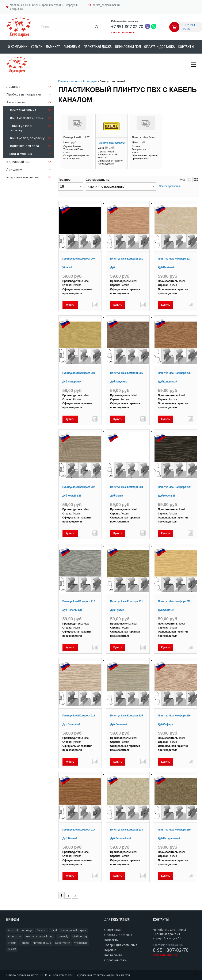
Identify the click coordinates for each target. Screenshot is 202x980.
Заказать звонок (123, 32)
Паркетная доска (98, 47)
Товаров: (65, 180)
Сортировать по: (98, 180)
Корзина (110, 950)
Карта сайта (113, 955)
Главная (63, 81)
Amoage (27, 930)
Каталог (75, 81)
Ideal (54, 930)
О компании (18, 47)
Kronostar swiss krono (40, 936)
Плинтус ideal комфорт (112, 143)
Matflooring (80, 936)
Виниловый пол (128, 47)
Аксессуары (90, 81)
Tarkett (24, 943)
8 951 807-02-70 (171, 950)
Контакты (186, 47)
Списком (190, 180)
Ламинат (53, 47)
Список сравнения (170, 186)
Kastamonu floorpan (73, 930)
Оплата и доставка (159, 47)
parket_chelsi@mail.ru (106, 5)
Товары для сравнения (121, 945)
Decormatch (63, 943)
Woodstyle (81, 943)
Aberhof (13, 930)
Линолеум (72, 47)
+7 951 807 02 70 (127, 26)
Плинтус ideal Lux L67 (76, 137)
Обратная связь (116, 960)
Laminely (63, 936)
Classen (42, 930)
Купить (70, 305)
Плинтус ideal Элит (143, 137)
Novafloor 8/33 (42, 943)
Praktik (12, 943)
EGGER (12, 949)
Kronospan (15, 936)
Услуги (37, 47)
